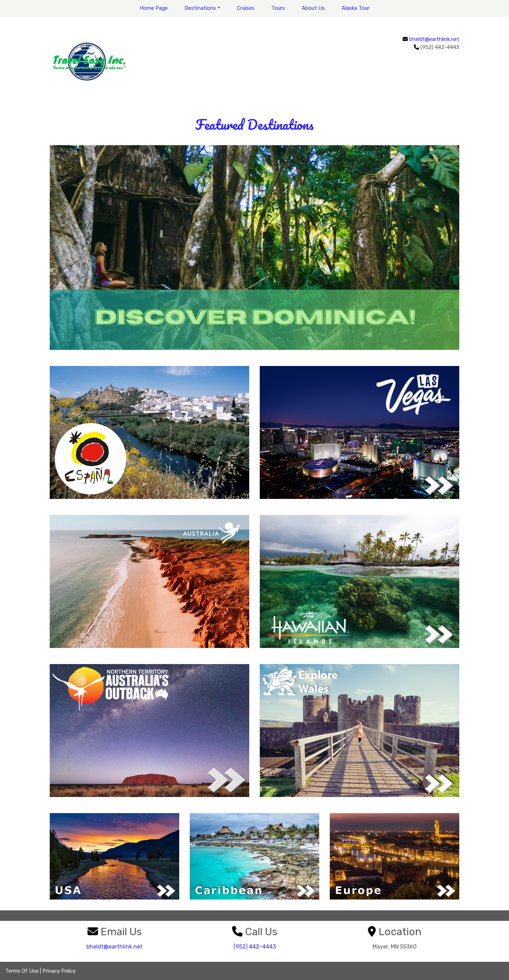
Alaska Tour (355, 8)
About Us (313, 8)
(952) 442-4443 (255, 947)
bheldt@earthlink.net (434, 39)
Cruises (246, 8)
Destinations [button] (200, 8)
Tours (278, 8)
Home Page (154, 8)
